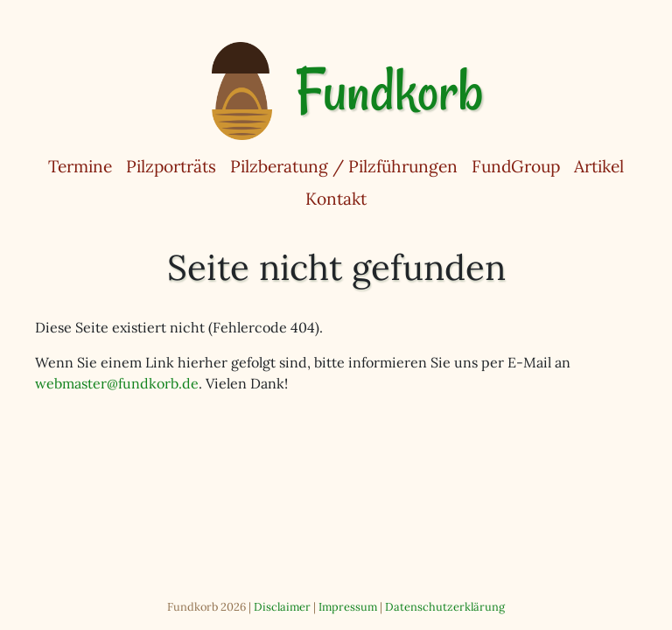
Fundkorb (389, 91)
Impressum (348, 607)
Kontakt (336, 199)
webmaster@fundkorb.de (117, 383)
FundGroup (516, 166)
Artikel (599, 166)
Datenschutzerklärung (445, 607)
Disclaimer (282, 607)
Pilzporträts (171, 166)
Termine (80, 166)
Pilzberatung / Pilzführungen (344, 166)
